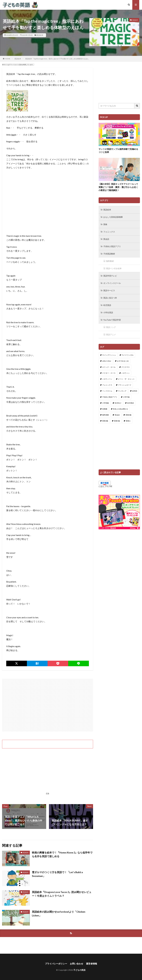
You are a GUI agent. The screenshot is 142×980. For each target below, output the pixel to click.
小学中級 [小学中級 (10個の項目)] (126, 395)
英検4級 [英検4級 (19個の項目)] (105, 418)
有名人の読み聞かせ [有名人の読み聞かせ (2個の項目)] (121, 407)
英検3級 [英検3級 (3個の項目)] (128, 413)
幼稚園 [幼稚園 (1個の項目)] (105, 407)
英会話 (106, 238)
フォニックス (109, 231)
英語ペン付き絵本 (114, 267)
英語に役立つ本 (110, 296)
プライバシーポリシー (56, 964)
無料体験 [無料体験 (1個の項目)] (106, 413)
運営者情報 (92, 964)
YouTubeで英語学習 (112, 318)
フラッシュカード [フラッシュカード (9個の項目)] (125, 383)
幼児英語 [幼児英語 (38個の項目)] (130, 400)
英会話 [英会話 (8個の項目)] (117, 413)
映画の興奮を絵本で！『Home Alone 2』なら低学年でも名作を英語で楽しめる (62, 854)
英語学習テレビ (110, 274)
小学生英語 (108, 311)
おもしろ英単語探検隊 (113, 217)
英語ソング (111, 325)
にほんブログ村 (105, 484)
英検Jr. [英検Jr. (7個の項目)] (128, 418)
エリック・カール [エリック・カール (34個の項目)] (109, 365)
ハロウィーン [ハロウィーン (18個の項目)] (107, 377)
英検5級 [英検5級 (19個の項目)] (117, 418)
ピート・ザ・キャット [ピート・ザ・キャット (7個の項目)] (126, 377)
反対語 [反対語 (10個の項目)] (135, 389)
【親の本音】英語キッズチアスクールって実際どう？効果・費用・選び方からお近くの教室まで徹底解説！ (118, 187)
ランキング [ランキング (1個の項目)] (122, 389)
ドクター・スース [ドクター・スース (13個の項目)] (109, 371)
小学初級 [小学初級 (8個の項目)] (106, 400)
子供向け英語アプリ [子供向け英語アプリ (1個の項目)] (110, 395)
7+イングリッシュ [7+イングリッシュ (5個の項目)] (109, 353)
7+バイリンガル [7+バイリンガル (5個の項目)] (128, 353)
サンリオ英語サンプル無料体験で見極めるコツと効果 (118, 151)
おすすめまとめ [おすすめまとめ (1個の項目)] (123, 359)
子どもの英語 (79, 970)
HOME (8, 59)
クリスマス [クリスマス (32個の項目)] (125, 365)
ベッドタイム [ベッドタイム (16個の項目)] (107, 389)
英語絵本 (40, 35)
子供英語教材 (109, 253)
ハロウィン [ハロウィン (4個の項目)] (125, 371)
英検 (105, 224)
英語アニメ (111, 332)
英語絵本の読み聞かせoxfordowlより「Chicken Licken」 (59, 914)
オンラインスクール (112, 282)
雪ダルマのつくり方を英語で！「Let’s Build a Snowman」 (57, 874)
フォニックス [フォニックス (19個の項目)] (107, 383)
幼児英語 (107, 303)
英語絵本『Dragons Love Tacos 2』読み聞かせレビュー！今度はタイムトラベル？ (62, 894)
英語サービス (109, 289)
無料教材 (110, 260)
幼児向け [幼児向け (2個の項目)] (118, 400)
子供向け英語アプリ (112, 246)
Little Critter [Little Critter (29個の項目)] (107, 359)
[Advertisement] (48, 705)
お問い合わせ (77, 964)
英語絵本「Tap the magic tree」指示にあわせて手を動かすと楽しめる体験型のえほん (57, 59)
